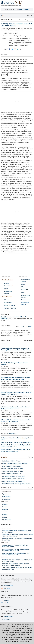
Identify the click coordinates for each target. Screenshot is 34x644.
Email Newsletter (8, 586)
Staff (12, 624)
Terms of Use (25, 626)
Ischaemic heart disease (26, 280)
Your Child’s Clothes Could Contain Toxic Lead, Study (16, 442)
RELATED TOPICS (6, 276)
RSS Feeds (7, 588)
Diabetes (7, 283)
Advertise (25, 624)
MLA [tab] (18, 326)
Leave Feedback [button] (8, 617)
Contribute (18, 624)
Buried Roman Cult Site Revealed (12, 461)
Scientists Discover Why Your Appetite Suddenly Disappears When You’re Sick (16, 550)
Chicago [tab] (29, 326)
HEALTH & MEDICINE (6, 491)
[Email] (20, 49)
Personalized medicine (25, 304)
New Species (8, 303)
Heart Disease (8, 286)
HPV (23, 287)
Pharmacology (6, 499)
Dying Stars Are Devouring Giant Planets (14, 476)
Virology (7, 300)
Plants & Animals (7, 297)
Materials (4, 317)
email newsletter (24, 10)
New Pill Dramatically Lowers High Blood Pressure (16, 484)
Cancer (6, 289)
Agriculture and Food (10, 308)
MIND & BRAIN (4, 502)
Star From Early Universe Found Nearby (14, 479)
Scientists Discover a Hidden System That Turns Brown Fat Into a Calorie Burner (16, 564)
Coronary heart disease (26, 296)
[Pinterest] (15, 49)
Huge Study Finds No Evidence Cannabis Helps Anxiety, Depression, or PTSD (16, 554)
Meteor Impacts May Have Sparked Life (13, 481)
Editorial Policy (15, 626)
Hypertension (6, 494)
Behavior (5, 504)
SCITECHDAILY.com (12, 434)
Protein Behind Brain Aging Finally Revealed (15, 464)
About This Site (5, 624)
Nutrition (5, 517)
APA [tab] (23, 326)
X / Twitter (6, 603)
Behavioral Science (10, 305)
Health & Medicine (7, 280)
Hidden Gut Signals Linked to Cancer (13, 469)
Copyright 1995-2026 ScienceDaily (12, 629)
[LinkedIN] (18, 49)
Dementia (5, 509)
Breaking (4, 457)
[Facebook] (10, 49)
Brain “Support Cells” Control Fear (12, 474)
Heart (23, 292)
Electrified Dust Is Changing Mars (12, 466)
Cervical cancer (26, 300)
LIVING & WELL (5, 512)
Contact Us (7, 619)
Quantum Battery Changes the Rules (13, 471)
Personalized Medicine (8, 292)
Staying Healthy (7, 520)
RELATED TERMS (23, 276)
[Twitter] (12, 49)
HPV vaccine (25, 290)
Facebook (6, 600)
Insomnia (5, 507)
